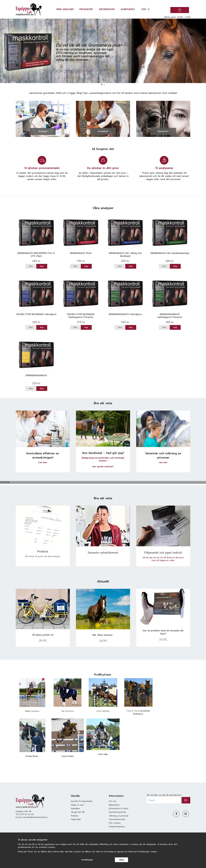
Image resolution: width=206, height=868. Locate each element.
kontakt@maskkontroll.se (35, 817)
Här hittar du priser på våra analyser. (43, 556)
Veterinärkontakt (117, 819)
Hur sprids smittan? (103, 467)
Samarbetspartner (118, 812)
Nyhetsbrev (114, 805)
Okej (121, 860)
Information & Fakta (119, 809)
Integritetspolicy (117, 827)
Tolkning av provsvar (119, 816)
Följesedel (76, 819)
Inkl (181, 17)
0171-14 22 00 (27, 814)
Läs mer (43, 462)
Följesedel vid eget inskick (163, 553)
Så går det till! (78, 812)
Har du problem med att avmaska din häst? (163, 632)
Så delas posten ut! (43, 635)
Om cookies (115, 823)
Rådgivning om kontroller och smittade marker (103, 459)
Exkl (188, 17)
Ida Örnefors (68, 711)
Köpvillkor (75, 809)
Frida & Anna (133, 711)
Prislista (43, 551)
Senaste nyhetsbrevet (103, 553)
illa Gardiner (34, 711)
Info (31, 266)
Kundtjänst (128, 9)
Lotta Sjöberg (103, 711)
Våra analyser (65, 9)
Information (107, 9)
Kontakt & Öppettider (82, 801)
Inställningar (87, 860)
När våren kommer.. (103, 635)
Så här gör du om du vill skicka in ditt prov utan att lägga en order (163, 559)
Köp (42, 266)
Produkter (86, 9)
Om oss (113, 801)
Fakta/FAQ (163, 131)
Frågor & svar (77, 805)
